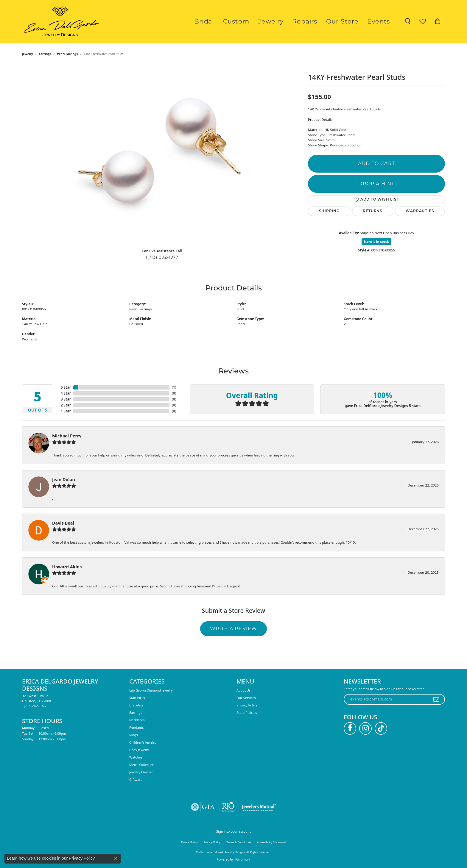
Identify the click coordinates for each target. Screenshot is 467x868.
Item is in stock (376, 241)
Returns (373, 211)
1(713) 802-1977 (162, 257)
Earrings (45, 54)
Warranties (420, 211)
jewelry (28, 54)
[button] (408, 21)
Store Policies (247, 713)
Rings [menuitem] (134, 735)
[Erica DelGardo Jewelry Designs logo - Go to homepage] (60, 21)
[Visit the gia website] (203, 807)
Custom (257, 21)
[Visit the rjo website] (228, 807)
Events (381, 21)
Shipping (329, 211)
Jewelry (287, 21)
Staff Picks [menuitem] (137, 698)
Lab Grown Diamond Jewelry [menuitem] (151, 690)
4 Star (66, 393)
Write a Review (234, 629)
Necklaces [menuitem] (137, 720)
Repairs (316, 21)
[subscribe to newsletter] (436, 699)
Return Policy (189, 842)
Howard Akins (67, 567)
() (174, 387)
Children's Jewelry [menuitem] (143, 742)
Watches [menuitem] (136, 757)
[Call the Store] (34, 706)
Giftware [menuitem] (136, 779)
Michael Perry (67, 436)
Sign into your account (233, 831)
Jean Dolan (64, 480)
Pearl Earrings (68, 54)
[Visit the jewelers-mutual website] (259, 807)
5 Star (66, 387)
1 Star (66, 411)
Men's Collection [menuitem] (142, 765)
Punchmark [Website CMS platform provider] (243, 860)
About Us (243, 690)
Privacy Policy (247, 705)
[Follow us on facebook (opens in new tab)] (350, 728)
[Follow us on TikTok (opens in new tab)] (381, 728)
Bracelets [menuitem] (136, 705)
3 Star (66, 399)
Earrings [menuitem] (136, 713)
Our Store (349, 21)
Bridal (229, 21)
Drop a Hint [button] (376, 184)
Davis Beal (63, 523)
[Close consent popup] (116, 858)
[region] (162, 154)
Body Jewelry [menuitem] (139, 750)
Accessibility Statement (271, 842)
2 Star (66, 405)
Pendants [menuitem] (137, 727)
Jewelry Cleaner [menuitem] (141, 772)
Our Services (246, 698)
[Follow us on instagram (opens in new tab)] (365, 728)
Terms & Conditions (239, 842)
